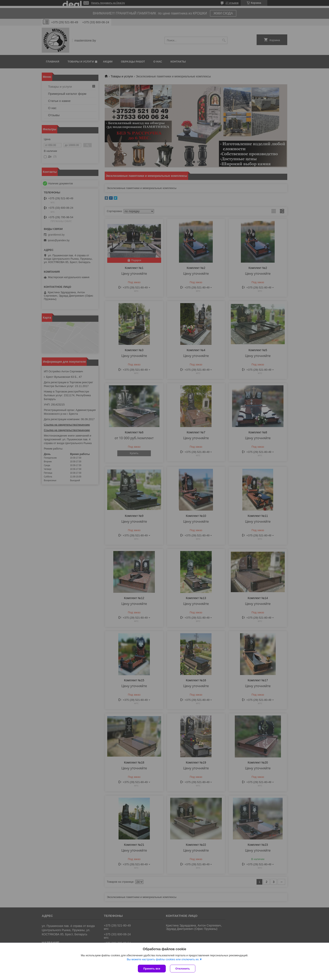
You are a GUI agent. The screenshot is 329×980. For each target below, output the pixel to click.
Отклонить (183, 969)
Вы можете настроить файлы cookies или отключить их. (163, 959)
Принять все (152, 969)
